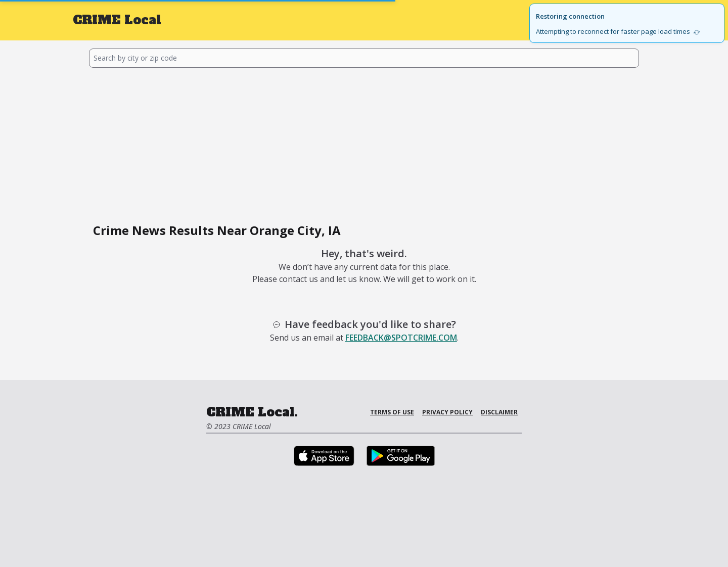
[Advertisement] (364, 144)
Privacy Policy (447, 412)
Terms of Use (392, 412)
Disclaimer (499, 412)
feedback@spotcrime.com (401, 338)
